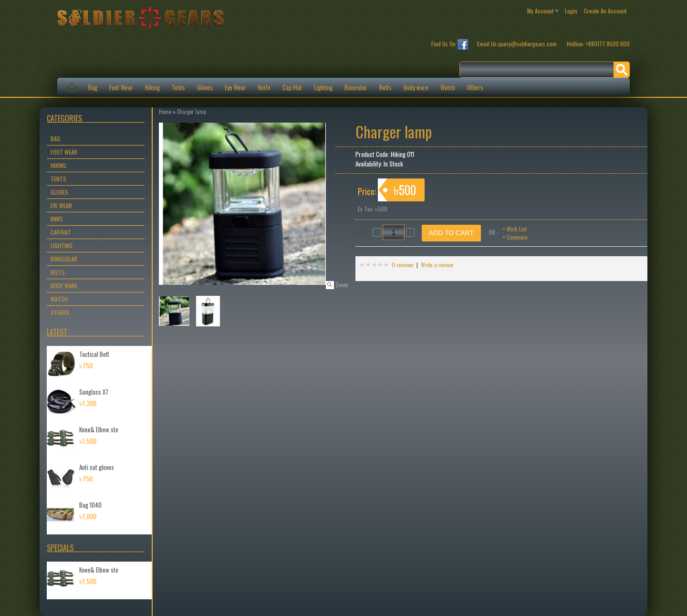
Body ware (416, 87)
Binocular (356, 87)
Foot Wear (121, 87)
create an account (605, 11)
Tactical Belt (94, 354)
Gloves (205, 87)
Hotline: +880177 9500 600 (598, 44)
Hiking (152, 87)
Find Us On (450, 45)
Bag (93, 87)
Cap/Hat (292, 87)
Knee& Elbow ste (99, 429)
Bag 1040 (90, 505)
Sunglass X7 (94, 392)
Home (165, 112)
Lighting (323, 87)
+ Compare (515, 237)
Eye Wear (235, 87)
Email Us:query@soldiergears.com (518, 44)
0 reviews (403, 265)
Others (475, 87)
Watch (448, 87)
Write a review (437, 265)
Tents (178, 87)
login (571, 11)
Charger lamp (192, 112)
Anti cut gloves (97, 467)
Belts (385, 87)
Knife (264, 87)
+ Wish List (515, 229)
